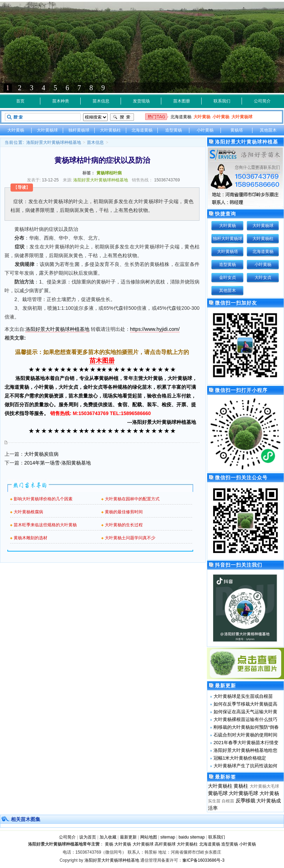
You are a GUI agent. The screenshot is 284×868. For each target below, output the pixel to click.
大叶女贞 (263, 278)
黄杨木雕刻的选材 (31, 538)
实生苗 (214, 801)
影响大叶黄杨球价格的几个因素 (43, 499)
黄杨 (109, 844)
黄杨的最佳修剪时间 (124, 512)
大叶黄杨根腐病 (28, 512)
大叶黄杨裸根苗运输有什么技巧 (245, 719)
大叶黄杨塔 (228, 252)
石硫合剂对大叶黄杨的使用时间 (245, 735)
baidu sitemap (192, 837)
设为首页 (88, 837)
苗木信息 (101, 101)
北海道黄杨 (181, 117)
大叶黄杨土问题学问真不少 (130, 538)
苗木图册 (182, 101)
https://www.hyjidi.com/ (155, 329)
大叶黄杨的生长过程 (124, 525)
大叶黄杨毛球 (243, 793)
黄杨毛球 (218, 793)
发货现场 (141, 101)
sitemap (168, 837)
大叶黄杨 (202, 117)
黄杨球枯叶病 (109, 173)
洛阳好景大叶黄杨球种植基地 (54, 142)
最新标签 (225, 777)
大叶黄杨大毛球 (264, 786)
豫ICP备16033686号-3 (203, 860)
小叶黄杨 (221, 117)
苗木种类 (61, 101)
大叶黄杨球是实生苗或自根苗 (243, 696)
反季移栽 (245, 801)
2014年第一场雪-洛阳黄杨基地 (58, 463)
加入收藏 (108, 837)
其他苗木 (268, 130)
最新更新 (128, 837)
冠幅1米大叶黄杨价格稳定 (240, 758)
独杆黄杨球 (79, 130)
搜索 (122, 117)
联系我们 (222, 101)
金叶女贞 (228, 278)
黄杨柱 (241, 786)
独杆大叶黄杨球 (228, 239)
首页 (20, 101)
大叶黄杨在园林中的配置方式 (132, 499)
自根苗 (228, 801)
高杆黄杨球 (165, 844)
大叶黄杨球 (242, 117)
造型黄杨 (174, 130)
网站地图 (149, 837)
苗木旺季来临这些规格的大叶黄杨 (45, 525)
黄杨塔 (237, 130)
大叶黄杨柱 (110, 130)
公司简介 (262, 101)
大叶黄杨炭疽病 (41, 454)
